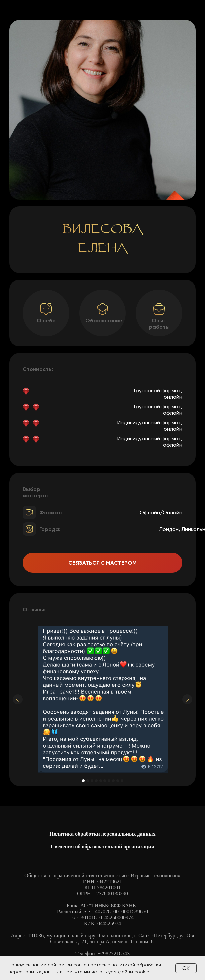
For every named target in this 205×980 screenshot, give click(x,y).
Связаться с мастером (102, 563)
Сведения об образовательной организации (102, 846)
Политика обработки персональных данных (102, 834)
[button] (159, 309)
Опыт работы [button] (159, 324)
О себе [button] (46, 320)
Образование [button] (104, 320)
